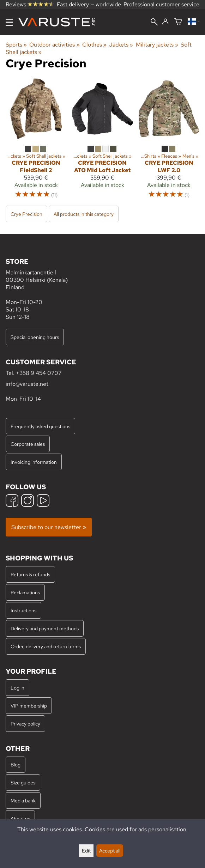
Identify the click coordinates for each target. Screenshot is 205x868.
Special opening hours (35, 337)
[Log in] (165, 22)
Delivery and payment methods (45, 628)
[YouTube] (43, 501)
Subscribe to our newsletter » (49, 527)
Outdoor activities (54, 45)
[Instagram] (28, 501)
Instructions (23, 610)
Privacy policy (25, 724)
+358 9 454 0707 (39, 373)
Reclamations (25, 592)
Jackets (121, 45)
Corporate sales (28, 444)
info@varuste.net (27, 384)
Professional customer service (161, 4)
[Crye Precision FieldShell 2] (36, 142)
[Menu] (9, 22)
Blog (16, 764)
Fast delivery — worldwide (89, 4)
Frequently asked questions (40, 426)
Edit (86, 851)
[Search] (154, 23)
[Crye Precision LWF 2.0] (169, 142)
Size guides (23, 782)
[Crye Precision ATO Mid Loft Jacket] (102, 142)
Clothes (94, 45)
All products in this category (84, 214)
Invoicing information (34, 462)
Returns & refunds (30, 574)
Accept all (110, 851)
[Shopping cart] (178, 22)
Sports (16, 45)
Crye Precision (26, 214)
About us (20, 818)
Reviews (30, 4)
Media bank (23, 800)
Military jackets (157, 45)
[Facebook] (12, 501)
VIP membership (29, 706)
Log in (17, 688)
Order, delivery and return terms (46, 646)
